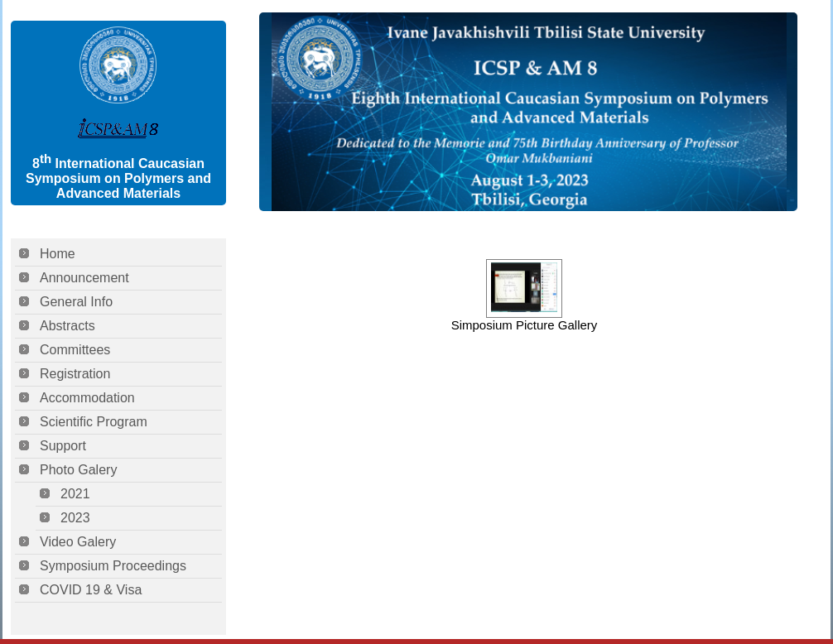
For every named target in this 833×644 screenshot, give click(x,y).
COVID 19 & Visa (91, 590)
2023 (75, 518)
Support (63, 446)
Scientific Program (94, 422)
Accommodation (87, 398)
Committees (75, 350)
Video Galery (78, 542)
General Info (76, 302)
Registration (75, 374)
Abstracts (67, 326)
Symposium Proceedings (113, 566)
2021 (75, 494)
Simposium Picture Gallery (525, 325)
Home (58, 254)
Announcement (84, 278)
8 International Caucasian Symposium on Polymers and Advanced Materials (118, 178)
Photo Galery (78, 470)
